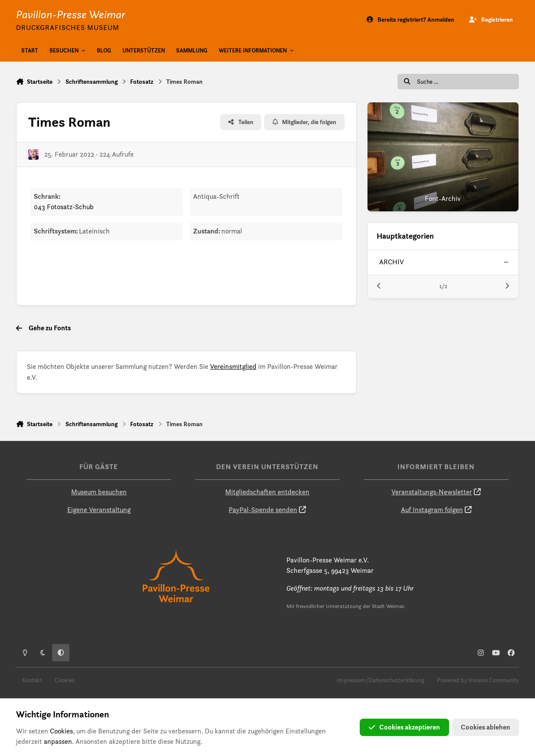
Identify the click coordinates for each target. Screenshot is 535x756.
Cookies (65, 680)
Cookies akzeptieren (404, 727)
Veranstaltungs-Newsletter (432, 492)
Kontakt (32, 680)
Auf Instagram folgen (432, 510)
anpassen (58, 741)
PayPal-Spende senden (263, 510)
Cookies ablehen (486, 727)
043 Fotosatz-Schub (64, 207)
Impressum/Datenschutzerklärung (381, 680)
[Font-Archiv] (443, 157)
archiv (392, 262)
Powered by (478, 680)
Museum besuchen (99, 492)
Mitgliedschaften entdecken (267, 492)
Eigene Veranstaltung (99, 510)
